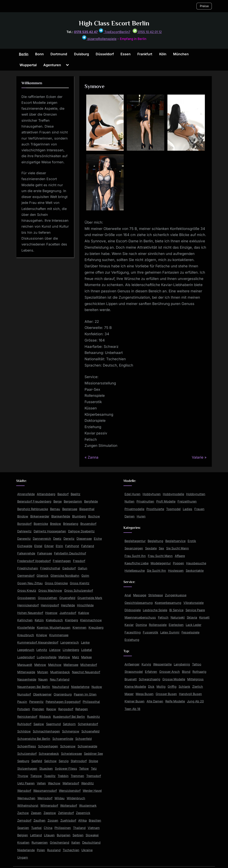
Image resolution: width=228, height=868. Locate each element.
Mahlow (64, 657)
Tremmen (77, 776)
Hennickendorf (28, 605)
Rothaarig (199, 672)
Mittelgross (195, 679)
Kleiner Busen (135, 701)
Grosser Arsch (170, 672)
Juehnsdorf (68, 613)
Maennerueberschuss (140, 617)
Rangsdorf (66, 709)
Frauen (199, 509)
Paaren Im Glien (85, 694)
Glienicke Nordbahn (65, 576)
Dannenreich (42, 539)
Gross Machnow (50, 590)
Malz (76, 657)
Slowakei (92, 835)
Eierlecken (176, 625)
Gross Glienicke (56, 583)
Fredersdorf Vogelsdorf (34, 561)
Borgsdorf (24, 524)
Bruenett (131, 679)
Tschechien (71, 850)
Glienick (42, 576)
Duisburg (82, 54)
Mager (129, 694)
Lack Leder (194, 625)
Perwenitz (36, 702)
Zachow (23, 813)
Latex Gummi (170, 632)
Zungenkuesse (176, 595)
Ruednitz (93, 717)
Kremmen (80, 627)
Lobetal (87, 650)
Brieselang (71, 524)
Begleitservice (175, 541)
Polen (41, 850)
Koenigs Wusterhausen (54, 627)
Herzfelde (68, 605)
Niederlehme (80, 687)
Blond (186, 672)
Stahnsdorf (79, 761)
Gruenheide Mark (90, 598)
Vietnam (94, 828)
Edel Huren (133, 494)
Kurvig (146, 664)
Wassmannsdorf (45, 791)
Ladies (188, 509)
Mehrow (40, 665)
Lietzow (55, 650)
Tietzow (36, 776)
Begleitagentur (135, 541)
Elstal (38, 546)
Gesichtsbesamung (139, 603)
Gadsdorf (69, 568)
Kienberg (72, 620)
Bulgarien (64, 835)
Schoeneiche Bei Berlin (34, 739)
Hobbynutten (196, 494)
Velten (41, 783)
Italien (76, 842)
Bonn (39, 54)
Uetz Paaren (26, 783)
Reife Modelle (175, 701)
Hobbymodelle (173, 494)
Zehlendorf (66, 813)
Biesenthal (87, 509)
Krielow (42, 635)
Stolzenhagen (27, 768)
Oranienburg (63, 694)
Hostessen (176, 571)
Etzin (59, 546)
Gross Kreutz (27, 590)
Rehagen (82, 709)
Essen (126, 54)
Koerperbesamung (168, 603)
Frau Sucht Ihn (135, 556)
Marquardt (25, 665)
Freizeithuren (187, 501)
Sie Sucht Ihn (156, 571)
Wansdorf (24, 791)
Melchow (55, 665)
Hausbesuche (196, 563)
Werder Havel (92, 791)
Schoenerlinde (63, 739)
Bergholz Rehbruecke (33, 509)
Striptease (156, 595)
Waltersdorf (71, 783)
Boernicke (41, 524)
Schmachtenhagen (46, 731)
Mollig (161, 687)
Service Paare (195, 610)
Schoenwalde (87, 746)
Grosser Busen (166, 694)
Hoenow (51, 613)
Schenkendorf (88, 724)
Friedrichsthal (50, 568)
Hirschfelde (85, 605)
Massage (140, 595)
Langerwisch (70, 642)
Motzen (43, 672)
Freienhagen (62, 561)
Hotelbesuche (135, 571)
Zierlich (198, 687)
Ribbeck (45, 717)
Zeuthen (39, 820)
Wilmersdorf (49, 805)
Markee (86, 657)
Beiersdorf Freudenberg (34, 501)
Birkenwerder (40, 516)
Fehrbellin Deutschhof (70, 553)
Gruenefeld (67, 598)
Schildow (24, 731)
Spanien (23, 828)
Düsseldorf (105, 54)
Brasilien (95, 820)
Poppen (178, 563)
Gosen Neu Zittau (30, 583)
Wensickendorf (70, 791)
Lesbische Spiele (155, 610)
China (48, 828)
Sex (161, 548)
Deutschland (91, 842)
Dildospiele (133, 610)
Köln (163, 54)
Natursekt (178, 617)
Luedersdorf (26, 657)
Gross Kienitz (80, 583)
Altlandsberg (46, 494)
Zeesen (36, 813)
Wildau (60, 798)
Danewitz (24, 539)
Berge (58, 501)
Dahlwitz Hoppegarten (50, 531)
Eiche (98, 539)
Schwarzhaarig (150, 679)
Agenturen (52, 65)
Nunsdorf (24, 694)
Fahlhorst (72, 546)
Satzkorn (69, 724)
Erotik (192, 541)
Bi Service (176, 610)
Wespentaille (162, 664)
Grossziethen (48, 598)
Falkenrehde (26, 553)
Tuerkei (36, 828)
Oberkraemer (42, 694)
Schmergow (71, 731)
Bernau (55, 509)
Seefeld (37, 761)
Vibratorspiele (194, 603)
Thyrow (23, 776)
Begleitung (155, 541)
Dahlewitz (24, 531)
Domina (141, 625)
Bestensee (70, 509)
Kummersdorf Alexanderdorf (38, 642)
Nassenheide (27, 679)
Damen (130, 516)
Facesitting (133, 632)
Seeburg (23, 761)
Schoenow (68, 746)
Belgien (23, 835)
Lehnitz (42, 650)
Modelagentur (161, 563)
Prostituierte (155, 509)
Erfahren (151, 672)
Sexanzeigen (134, 548)
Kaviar (129, 625)
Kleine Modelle (135, 687)
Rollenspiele (158, 625)
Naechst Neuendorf (86, 672)
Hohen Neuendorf (30, 613)
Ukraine (87, 850)
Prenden (38, 709)
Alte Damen (155, 701)
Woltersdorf (69, 805)
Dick (151, 687)
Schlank (184, 687)
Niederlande (26, 850)
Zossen (53, 820)
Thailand (79, 828)
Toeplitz (50, 776)
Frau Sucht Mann (160, 556)
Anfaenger (132, 664)
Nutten (129, 501)
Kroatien (23, 842)
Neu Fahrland (60, 679)
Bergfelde (91, 501)
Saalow (39, 724)
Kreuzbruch (26, 635)
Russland (54, 850)
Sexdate (151, 548)
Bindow (23, 516)
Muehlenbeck (60, 672)
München (181, 54)
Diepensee (84, 539)
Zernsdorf (24, 820)
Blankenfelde (61, 516)
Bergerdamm (73, 501)
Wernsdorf (45, 798)
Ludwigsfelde (47, 657)
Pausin (22, 702)
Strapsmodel (134, 672)
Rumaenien (40, 842)
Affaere (180, 556)
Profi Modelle (166, 501)
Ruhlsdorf (24, 724)
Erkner (49, 546)
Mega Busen (145, 694)
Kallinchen (25, 620)
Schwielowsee (71, 754)
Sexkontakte (195, 571)
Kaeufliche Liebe (137, 563)
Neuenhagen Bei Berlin (34, 687)
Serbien (78, 835)
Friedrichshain (28, 568)
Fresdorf (79, 561)
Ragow (51, 709)
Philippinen (63, 828)
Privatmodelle (134, 509)
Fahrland (88, 546)
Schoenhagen (48, 746)
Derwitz (69, 539)
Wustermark (88, 805)
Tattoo (197, 664)
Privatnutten (145, 501)
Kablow (84, 613)
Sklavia (192, 617)
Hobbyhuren (152, 494)
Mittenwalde (26, 672)
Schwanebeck (49, 754)
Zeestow (50, 813)
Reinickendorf (27, 717)
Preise (204, 6)
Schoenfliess (27, 746)
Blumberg (79, 516)
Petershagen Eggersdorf (63, 702)
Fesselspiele (190, 632)
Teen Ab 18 (132, 709)
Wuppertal (28, 65)
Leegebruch (26, 650)
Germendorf (26, 576)
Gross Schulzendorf (79, 590)
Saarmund (53, 724)
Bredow (56, 524)
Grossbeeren (27, 598)
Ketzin (39, 620)
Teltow (84, 768)
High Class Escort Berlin (114, 23)
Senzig (64, 761)
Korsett (204, 617)
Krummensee (59, 635)
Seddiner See (93, 754)
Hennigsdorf (50, 605)
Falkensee (45, 553)
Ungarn (23, 857)
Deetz (57, 539)
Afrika (82, 820)
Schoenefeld (90, 731)
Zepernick (83, 813)
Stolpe (93, 761)
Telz (94, 768)
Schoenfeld (84, 739)
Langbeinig (182, 664)
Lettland (36, 835)
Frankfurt (145, 54)
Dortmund (59, 54)
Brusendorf (88, 524)
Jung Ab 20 (195, 701)
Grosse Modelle (174, 679)
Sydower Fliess (66, 768)
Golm (85, 576)
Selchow (50, 761)
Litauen (49, 835)
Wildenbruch (76, 798)
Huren (141, 516)
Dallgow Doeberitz (81, 531)
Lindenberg (71, 650)
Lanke (85, 642)
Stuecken (46, 768)
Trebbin (63, 776)
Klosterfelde (26, 627)
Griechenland (60, 842)
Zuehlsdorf (68, 820)
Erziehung (132, 640)
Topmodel (173, 509)
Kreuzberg (96, 627)
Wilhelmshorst (28, 805)
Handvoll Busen (190, 694)
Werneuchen (26, 798)
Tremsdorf (94, 776)
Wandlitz (87, 783)
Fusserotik (150, 632)
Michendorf (89, 665)
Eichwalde (25, 546)
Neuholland (61, 687)
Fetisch (163, 617)
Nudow (97, 687)
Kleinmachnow (91, 620)
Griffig (172, 687)
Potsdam (24, 709)
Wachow (54, 783)
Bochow (94, 516)
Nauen (43, 679)
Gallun (83, 568)
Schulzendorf (27, 754)
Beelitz (76, 494)
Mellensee (71, 665)
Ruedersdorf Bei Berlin (69, 717)
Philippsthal (91, 702)
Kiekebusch (54, 620)
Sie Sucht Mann (178, 548)
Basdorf (63, 494)
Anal (128, 595)
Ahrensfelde (26, 494)
